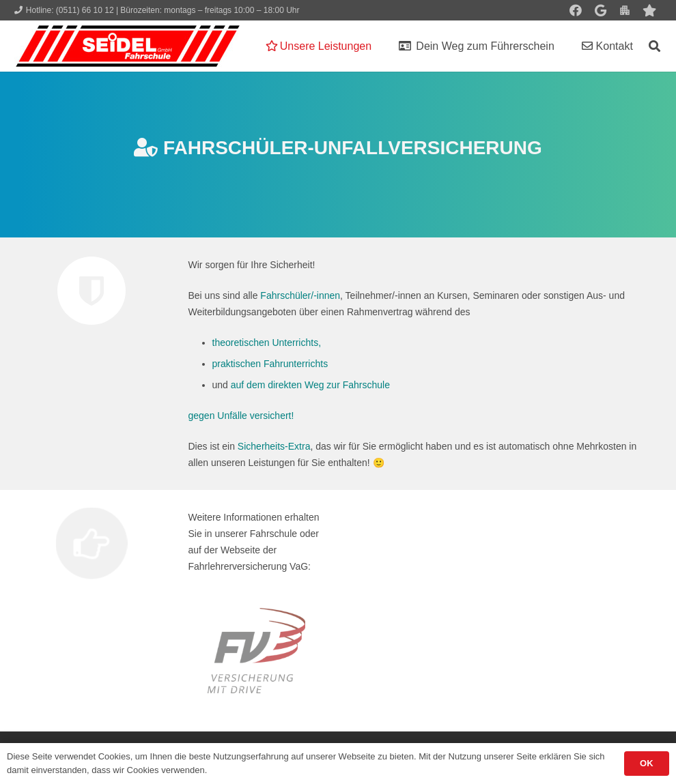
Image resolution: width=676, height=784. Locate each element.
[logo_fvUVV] (256, 651)
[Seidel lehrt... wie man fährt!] (128, 46)
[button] (654, 46)
